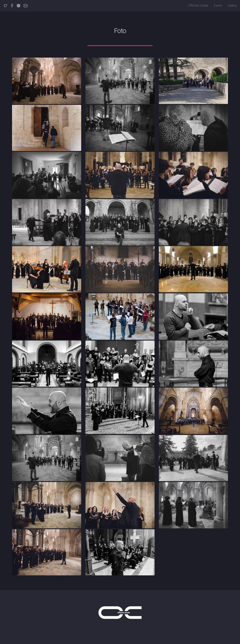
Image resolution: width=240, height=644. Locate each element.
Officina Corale (198, 6)
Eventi (218, 6)
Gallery (232, 6)
